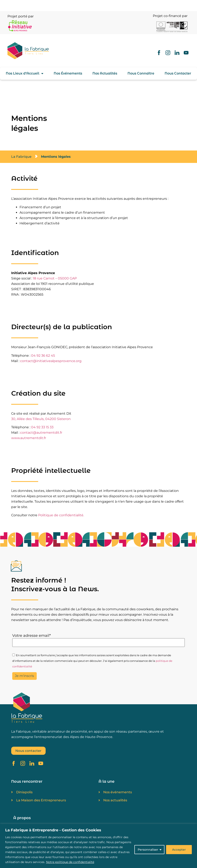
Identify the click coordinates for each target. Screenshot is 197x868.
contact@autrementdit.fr (41, 433)
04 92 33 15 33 (42, 427)
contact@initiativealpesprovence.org (51, 361)
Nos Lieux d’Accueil (25, 73)
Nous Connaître (141, 73)
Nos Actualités (105, 73)
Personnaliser (148, 850)
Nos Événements (68, 73)
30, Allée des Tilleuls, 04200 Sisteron (41, 419)
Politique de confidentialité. (61, 515)
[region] (98, 846)
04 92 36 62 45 (43, 356)
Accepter (179, 850)
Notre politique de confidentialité (70, 862)
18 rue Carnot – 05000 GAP (55, 278)
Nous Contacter (178, 73)
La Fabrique (21, 157)
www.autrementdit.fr (29, 438)
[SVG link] (33, 51)
